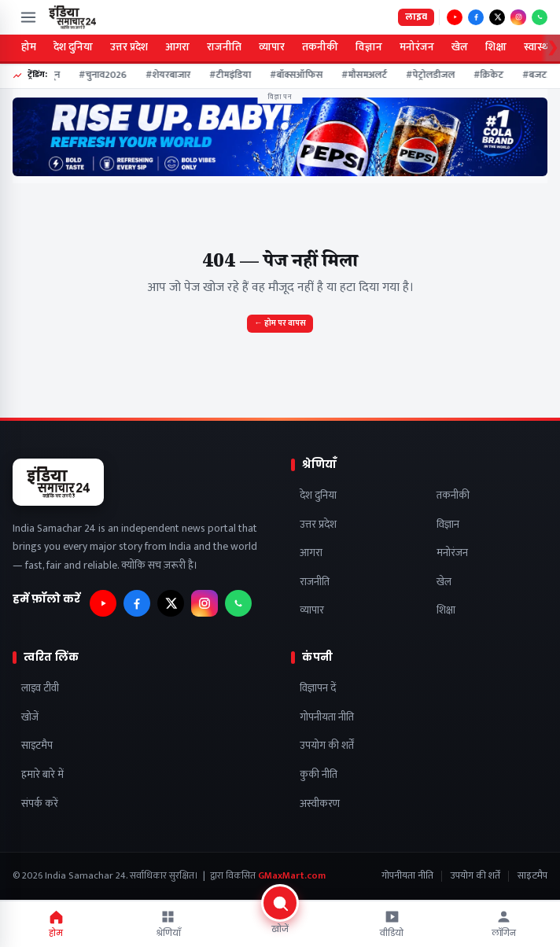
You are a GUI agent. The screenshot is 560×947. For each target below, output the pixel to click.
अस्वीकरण (320, 804)
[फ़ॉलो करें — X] (497, 17)
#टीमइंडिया (236, 76)
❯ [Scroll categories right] (553, 48)
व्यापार (272, 47)
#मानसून (49, 76)
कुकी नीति (319, 775)
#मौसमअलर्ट (370, 76)
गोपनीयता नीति (327, 718)
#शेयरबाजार (173, 76)
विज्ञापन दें (318, 689)
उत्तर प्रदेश (129, 47)
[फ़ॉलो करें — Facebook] (476, 17)
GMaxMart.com (292, 876)
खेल (460, 47)
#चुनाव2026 (108, 76)
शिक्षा (496, 47)
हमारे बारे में (42, 775)
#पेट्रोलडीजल (436, 76)
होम (29, 47)
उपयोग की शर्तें (327, 746)
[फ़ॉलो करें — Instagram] (518, 17)
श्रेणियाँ (168, 924)
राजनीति (224, 47)
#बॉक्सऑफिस (302, 76)
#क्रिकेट (494, 76)
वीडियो (392, 924)
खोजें (30, 718)
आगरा (177, 47)
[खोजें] (280, 922)
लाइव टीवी (40, 689)
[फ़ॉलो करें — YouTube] (455, 17)
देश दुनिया (73, 47)
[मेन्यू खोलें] (28, 17)
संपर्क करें (40, 804)
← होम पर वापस (280, 323)
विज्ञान (369, 47)
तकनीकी (320, 47)
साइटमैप (37, 746)
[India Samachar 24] (72, 17)
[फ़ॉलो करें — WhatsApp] (540, 17)
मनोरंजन (417, 47)
